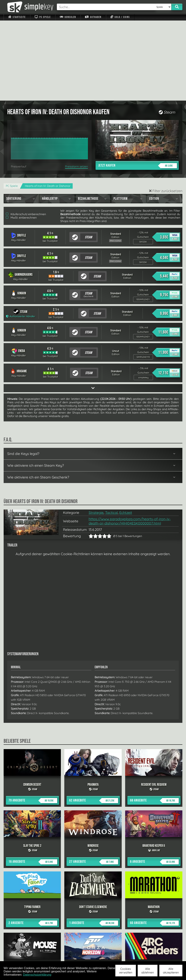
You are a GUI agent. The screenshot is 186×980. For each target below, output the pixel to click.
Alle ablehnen (148, 971)
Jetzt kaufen (138, 86)
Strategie (96, 432)
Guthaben (93, 17)
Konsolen (68, 17)
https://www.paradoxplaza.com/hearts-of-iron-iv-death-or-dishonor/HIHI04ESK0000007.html (130, 441)
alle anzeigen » (93, 917)
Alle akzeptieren (171, 971)
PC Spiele (43, 17)
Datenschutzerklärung (37, 975)
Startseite (17, 17)
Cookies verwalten (126, 971)
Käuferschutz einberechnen (26, 134)
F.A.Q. (75, 956)
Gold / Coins (120, 17)
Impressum (19, 956)
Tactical (111, 432)
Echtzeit (126, 432)
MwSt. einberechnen (21, 137)
